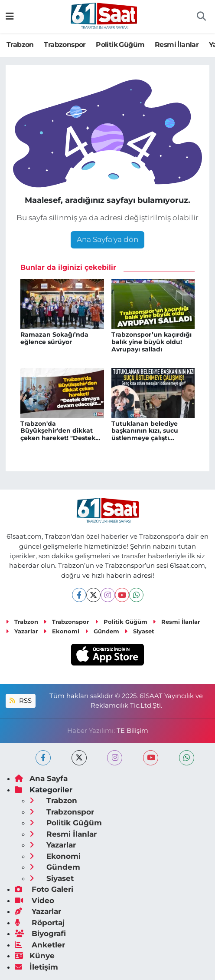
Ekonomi (61, 631)
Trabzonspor (65, 45)
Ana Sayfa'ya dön (107, 239)
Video (34, 901)
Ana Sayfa (41, 778)
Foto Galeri (44, 889)
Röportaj (40, 923)
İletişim (36, 967)
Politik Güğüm (120, 45)
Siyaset (139, 631)
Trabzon (20, 45)
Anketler (40, 945)
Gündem (102, 631)
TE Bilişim (132, 731)
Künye (35, 956)
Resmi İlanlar (177, 45)
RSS (20, 701)
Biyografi (40, 934)
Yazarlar (22, 631)
